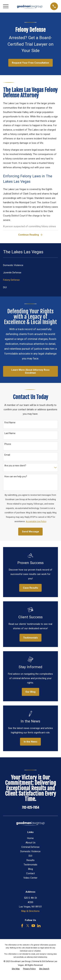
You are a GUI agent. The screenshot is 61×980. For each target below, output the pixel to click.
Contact (30, 873)
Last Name (10, 433)
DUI (30, 856)
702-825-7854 (30, 808)
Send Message (30, 532)
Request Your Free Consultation (30, 63)
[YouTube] (33, 926)
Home (30, 838)
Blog (30, 869)
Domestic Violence (30, 851)
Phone (8, 444)
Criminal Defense (30, 847)
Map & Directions (30, 911)
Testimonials (30, 865)
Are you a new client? (15, 466)
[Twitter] (28, 926)
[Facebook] (22, 926)
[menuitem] (30, 265)
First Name (10, 423)
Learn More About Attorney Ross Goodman (30, 371)
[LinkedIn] (39, 926)
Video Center (30, 878)
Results (30, 860)
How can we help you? (16, 476)
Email (7, 455)
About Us (30, 843)
